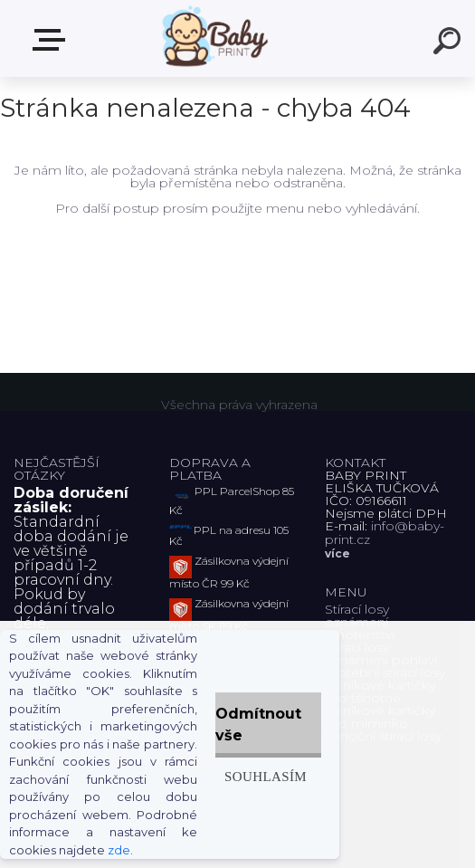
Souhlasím (266, 776)
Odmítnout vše (258, 725)
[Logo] (210, 38)
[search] (450, 43)
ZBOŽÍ (52, 40)
